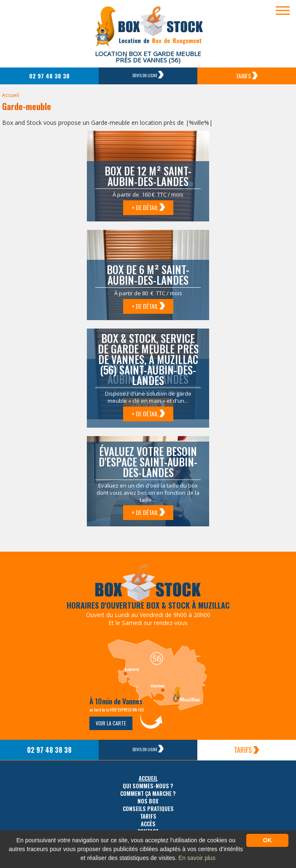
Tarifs (247, 76)
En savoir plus (197, 858)
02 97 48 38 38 (49, 76)
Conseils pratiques (148, 809)
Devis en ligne (148, 75)
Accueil (11, 95)
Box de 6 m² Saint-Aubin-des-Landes (148, 275)
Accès (148, 824)
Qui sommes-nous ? (148, 786)
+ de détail (148, 207)
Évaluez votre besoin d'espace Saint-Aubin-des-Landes (148, 462)
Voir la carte (111, 723)
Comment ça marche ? (148, 794)
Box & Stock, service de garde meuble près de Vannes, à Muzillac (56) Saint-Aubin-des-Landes (148, 359)
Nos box (148, 801)
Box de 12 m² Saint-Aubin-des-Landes (148, 176)
